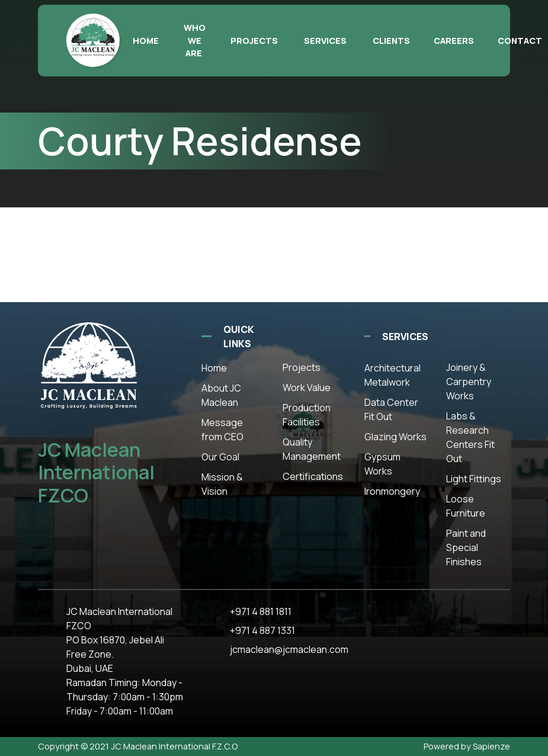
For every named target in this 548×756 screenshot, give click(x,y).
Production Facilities (307, 415)
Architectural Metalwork (392, 375)
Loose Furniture (466, 506)
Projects (254, 41)
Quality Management (312, 449)
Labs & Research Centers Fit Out (470, 437)
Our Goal (220, 457)
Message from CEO (222, 430)
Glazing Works (395, 437)
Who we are (195, 40)
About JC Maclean (221, 395)
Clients (391, 41)
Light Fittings (474, 479)
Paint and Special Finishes (466, 547)
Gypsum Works (382, 464)
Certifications (313, 476)
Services (325, 41)
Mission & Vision (222, 484)
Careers (454, 41)
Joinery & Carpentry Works (469, 382)
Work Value (307, 387)
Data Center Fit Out (391, 409)
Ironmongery (392, 491)
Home (146, 41)
